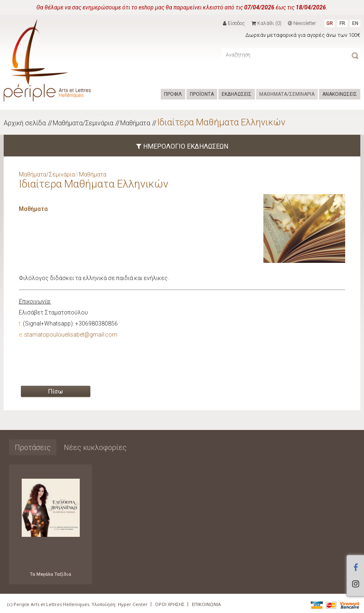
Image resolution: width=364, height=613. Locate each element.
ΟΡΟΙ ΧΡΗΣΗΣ (170, 604)
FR (342, 23)
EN (355, 23)
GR (330, 23)
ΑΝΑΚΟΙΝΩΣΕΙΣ (340, 94)
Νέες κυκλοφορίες (95, 447)
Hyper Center (133, 604)
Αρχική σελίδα (25, 123)
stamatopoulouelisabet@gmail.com (71, 335)
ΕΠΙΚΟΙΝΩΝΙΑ (206, 604)
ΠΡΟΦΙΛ (173, 94)
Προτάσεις (33, 447)
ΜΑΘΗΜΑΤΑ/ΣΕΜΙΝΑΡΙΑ (287, 94)
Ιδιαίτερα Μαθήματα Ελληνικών (221, 122)
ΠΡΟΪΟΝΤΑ (202, 94)
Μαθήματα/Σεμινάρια (83, 123)
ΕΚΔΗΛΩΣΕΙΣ (237, 94)
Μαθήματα (135, 123)
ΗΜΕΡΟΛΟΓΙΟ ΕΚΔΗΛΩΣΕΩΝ (182, 146)
